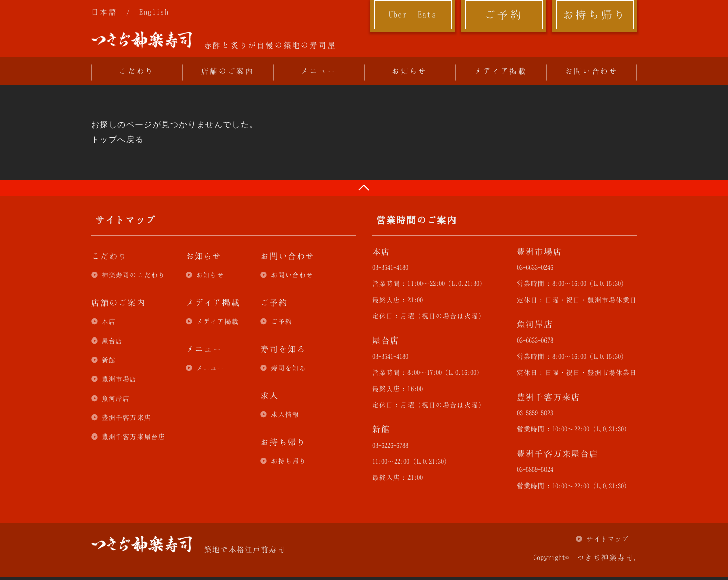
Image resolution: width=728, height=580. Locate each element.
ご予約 (504, 14)
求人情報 (285, 414)
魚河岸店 (116, 398)
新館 (109, 360)
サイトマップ (608, 539)
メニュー (318, 71)
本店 (109, 321)
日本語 (104, 12)
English (154, 12)
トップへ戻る (117, 140)
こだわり (136, 71)
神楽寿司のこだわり (133, 275)
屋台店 (112, 341)
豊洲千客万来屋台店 (133, 437)
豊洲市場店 (119, 379)
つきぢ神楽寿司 (142, 40)
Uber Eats (413, 14)
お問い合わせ (591, 71)
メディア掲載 (500, 71)
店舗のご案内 (227, 71)
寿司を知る (289, 368)
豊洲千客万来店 (126, 417)
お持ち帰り (595, 14)
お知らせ (409, 71)
